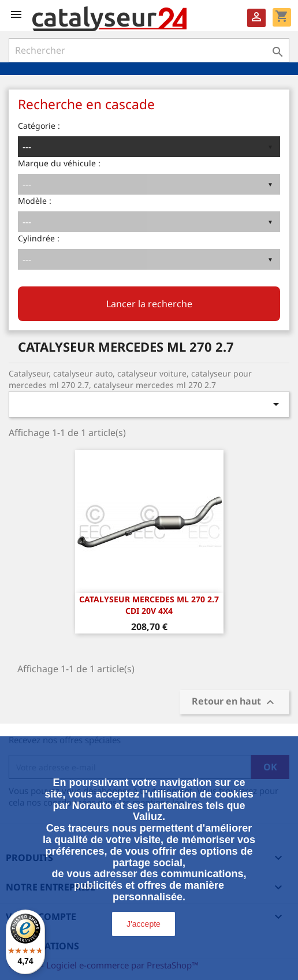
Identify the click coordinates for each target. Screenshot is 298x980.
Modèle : (35, 201)
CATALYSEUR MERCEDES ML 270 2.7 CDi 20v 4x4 (149, 605)
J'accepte (144, 924)
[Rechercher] (149, 50)
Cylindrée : (39, 238)
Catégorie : (39, 126)
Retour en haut (234, 703)
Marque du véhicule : (59, 163)
